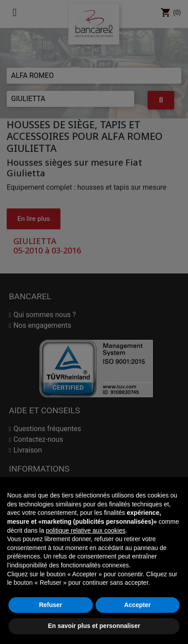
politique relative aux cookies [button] (86, 530)
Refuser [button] (51, 605)
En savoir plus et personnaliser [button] (94, 626)
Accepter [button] (137, 605)
